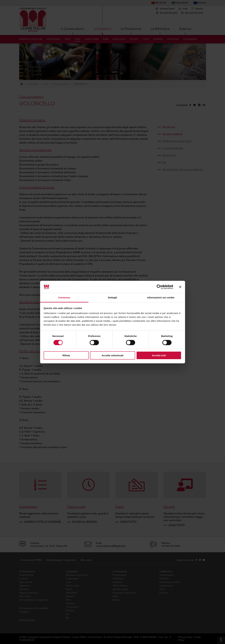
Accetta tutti (159, 355)
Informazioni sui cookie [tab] (161, 297)
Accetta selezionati (112, 355)
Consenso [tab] (64, 297)
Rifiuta (66, 355)
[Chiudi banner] (180, 287)
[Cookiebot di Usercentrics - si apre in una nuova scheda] (159, 287)
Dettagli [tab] (113, 297)
